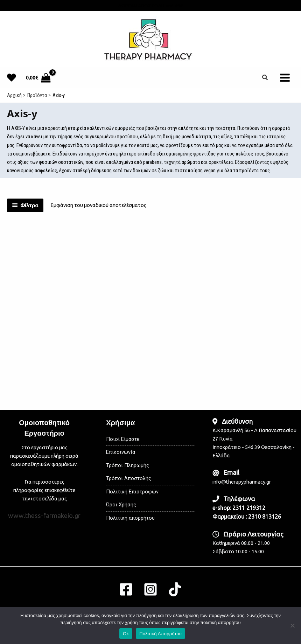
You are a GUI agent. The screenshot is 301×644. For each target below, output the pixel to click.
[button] (265, 78)
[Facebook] (126, 589)
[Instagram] (150, 589)
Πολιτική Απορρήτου (160, 634)
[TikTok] (175, 589)
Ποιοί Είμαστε (123, 439)
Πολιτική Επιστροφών (132, 492)
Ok (126, 634)
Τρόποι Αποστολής (129, 478)
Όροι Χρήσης (121, 505)
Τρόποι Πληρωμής (128, 465)
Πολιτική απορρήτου (130, 518)
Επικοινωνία (121, 452)
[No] (292, 625)
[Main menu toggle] (285, 77)
